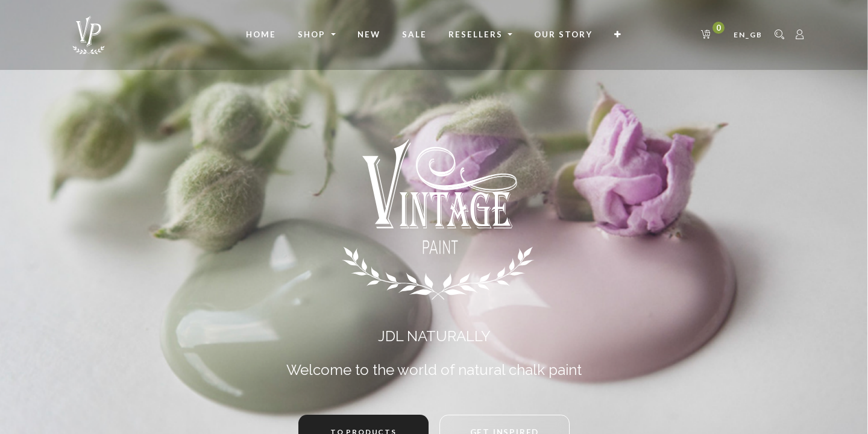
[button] (618, 35)
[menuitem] (261, 35)
